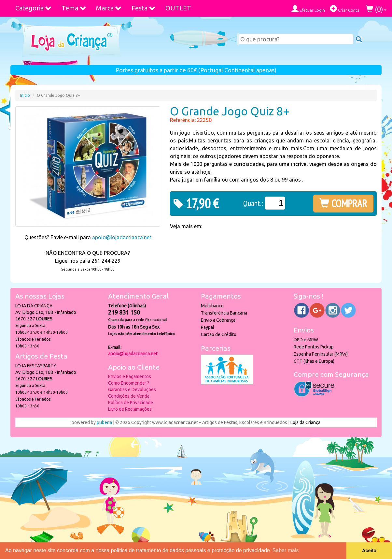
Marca (109, 8)
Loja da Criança (305, 422)
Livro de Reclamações (130, 409)
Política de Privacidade (131, 403)
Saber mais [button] (286, 550)
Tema (74, 8)
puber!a (104, 422)
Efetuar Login (308, 9)
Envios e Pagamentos (130, 376)
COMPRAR (343, 203)
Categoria (34, 8)
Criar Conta (345, 9)
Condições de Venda (129, 396)
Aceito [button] (369, 551)
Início (25, 95)
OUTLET (178, 8)
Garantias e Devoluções (132, 390)
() (376, 9)
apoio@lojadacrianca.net (122, 237)
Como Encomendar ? (129, 383)
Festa (144, 8)
